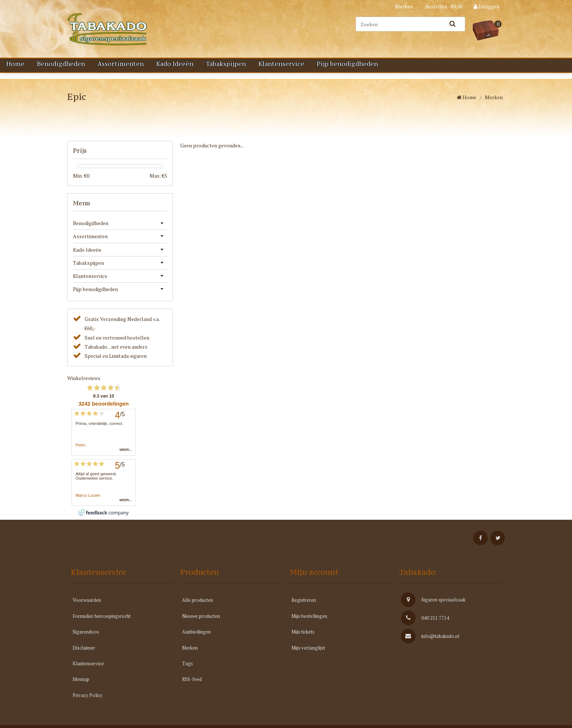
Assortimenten (121, 64)
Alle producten (198, 607)
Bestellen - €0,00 (443, 6)
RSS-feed (192, 686)
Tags (188, 670)
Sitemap (81, 686)
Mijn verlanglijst (308, 654)
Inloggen (486, 6)
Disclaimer (84, 654)
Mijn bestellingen (309, 623)
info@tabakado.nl (430, 643)
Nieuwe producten (201, 623)
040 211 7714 (425, 625)
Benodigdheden (61, 64)
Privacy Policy (88, 702)
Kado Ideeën (175, 64)
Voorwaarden (87, 607)
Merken (404, 6)
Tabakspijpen (226, 64)
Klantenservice (281, 64)
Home (15, 64)
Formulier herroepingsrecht (102, 623)
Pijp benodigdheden (347, 64)
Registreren (304, 607)
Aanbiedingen (196, 639)
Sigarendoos (86, 639)
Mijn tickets (303, 639)
